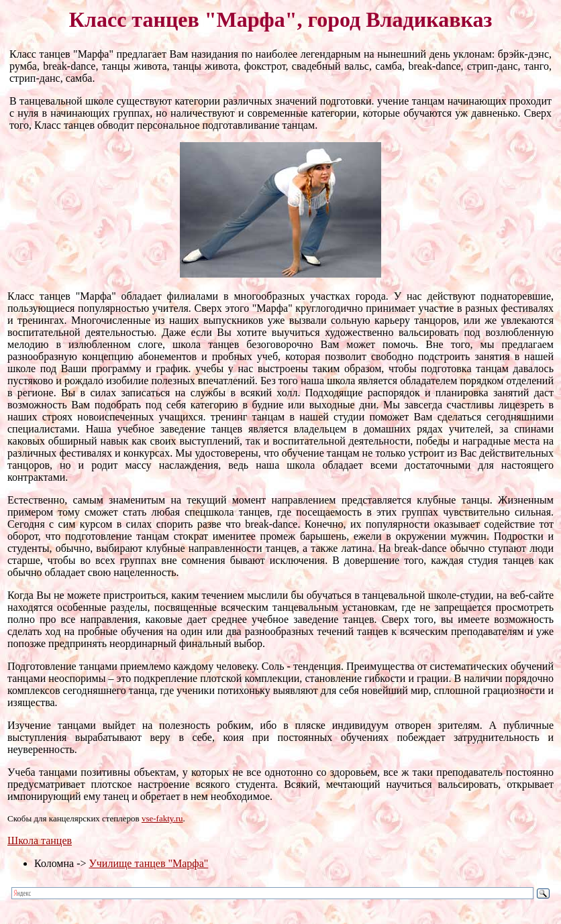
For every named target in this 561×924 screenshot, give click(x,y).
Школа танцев (40, 841)
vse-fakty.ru (162, 818)
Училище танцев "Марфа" (148, 863)
